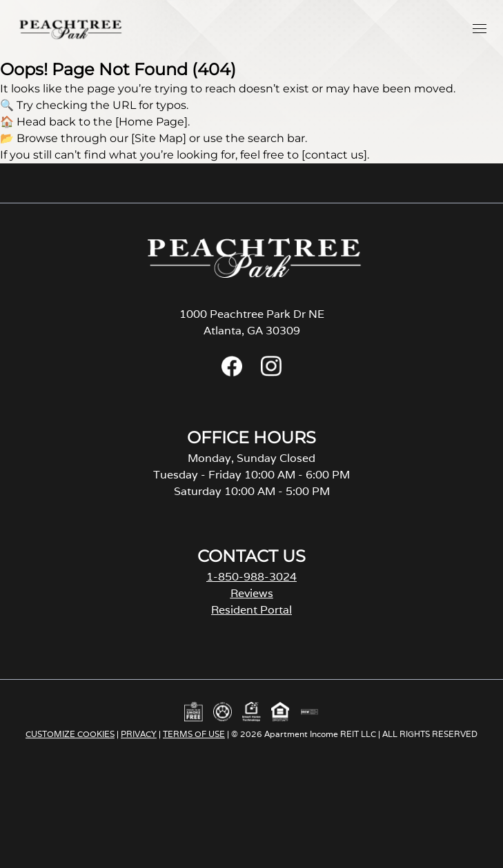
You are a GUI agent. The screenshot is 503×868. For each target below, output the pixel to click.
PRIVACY (139, 734)
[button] (480, 28)
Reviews (252, 593)
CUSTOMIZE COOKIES (70, 734)
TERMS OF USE (194, 734)
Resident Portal (251, 610)
